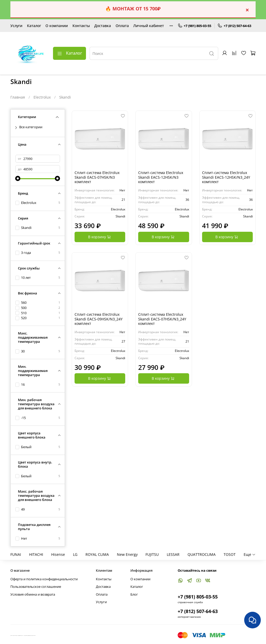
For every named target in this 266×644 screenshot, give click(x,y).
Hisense (58, 554)
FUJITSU (152, 554)
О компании (57, 26)
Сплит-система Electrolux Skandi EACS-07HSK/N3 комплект (97, 177)
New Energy (127, 554)
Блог (134, 594)
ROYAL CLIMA (97, 554)
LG (75, 554)
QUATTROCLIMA (202, 554)
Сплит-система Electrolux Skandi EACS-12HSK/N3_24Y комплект (226, 177)
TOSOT (230, 554)
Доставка (103, 26)
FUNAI (16, 554)
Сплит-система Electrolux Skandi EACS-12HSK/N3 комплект (161, 177)
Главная (18, 97)
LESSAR (173, 554)
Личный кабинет (149, 26)
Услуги (16, 26)
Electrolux (42, 97)
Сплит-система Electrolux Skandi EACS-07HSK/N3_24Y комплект (162, 319)
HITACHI (36, 554)
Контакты (81, 26)
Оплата (122, 26)
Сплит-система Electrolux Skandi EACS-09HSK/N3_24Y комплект (99, 319)
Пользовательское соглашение (36, 587)
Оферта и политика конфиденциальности (44, 579)
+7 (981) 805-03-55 (195, 26)
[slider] (18, 178)
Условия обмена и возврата (33, 594)
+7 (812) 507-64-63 (234, 26)
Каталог (34, 26)
